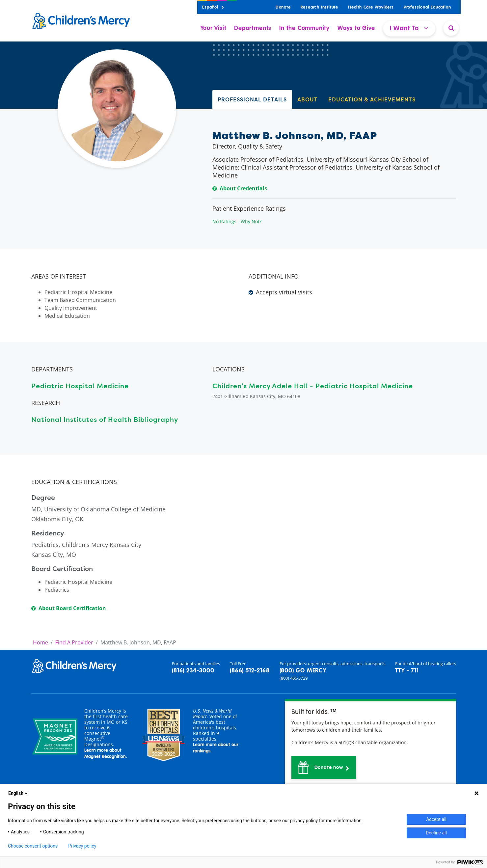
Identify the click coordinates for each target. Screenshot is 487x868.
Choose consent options (33, 846)
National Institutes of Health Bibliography (105, 419)
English (18, 793)
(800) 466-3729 (294, 678)
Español (213, 7)
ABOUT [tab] (308, 99)
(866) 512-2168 (250, 671)
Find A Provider (74, 642)
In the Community (304, 28)
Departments (253, 28)
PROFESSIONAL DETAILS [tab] (252, 99)
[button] (324, 768)
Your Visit (213, 28)
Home (41, 642)
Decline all (436, 833)
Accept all (436, 819)
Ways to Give (356, 28)
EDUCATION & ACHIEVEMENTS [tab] (372, 99)
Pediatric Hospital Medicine (80, 386)
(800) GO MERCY (303, 671)
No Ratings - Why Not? (237, 221)
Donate (283, 7)
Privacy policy (82, 846)
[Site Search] (451, 28)
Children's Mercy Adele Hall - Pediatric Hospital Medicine (313, 386)
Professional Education (427, 7)
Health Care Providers (371, 7)
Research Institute (319, 7)
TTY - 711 (407, 671)
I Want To (409, 28)
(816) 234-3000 (193, 671)
